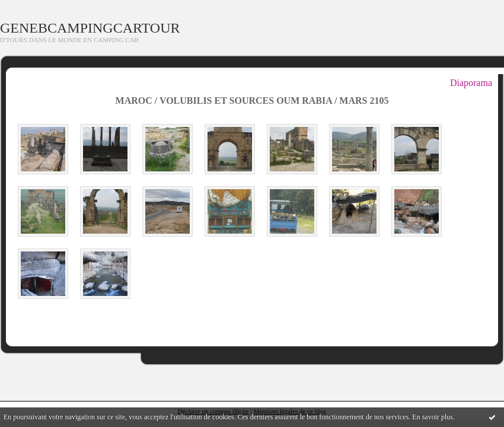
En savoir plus (433, 417)
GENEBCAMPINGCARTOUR (90, 28)
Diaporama (471, 83)
